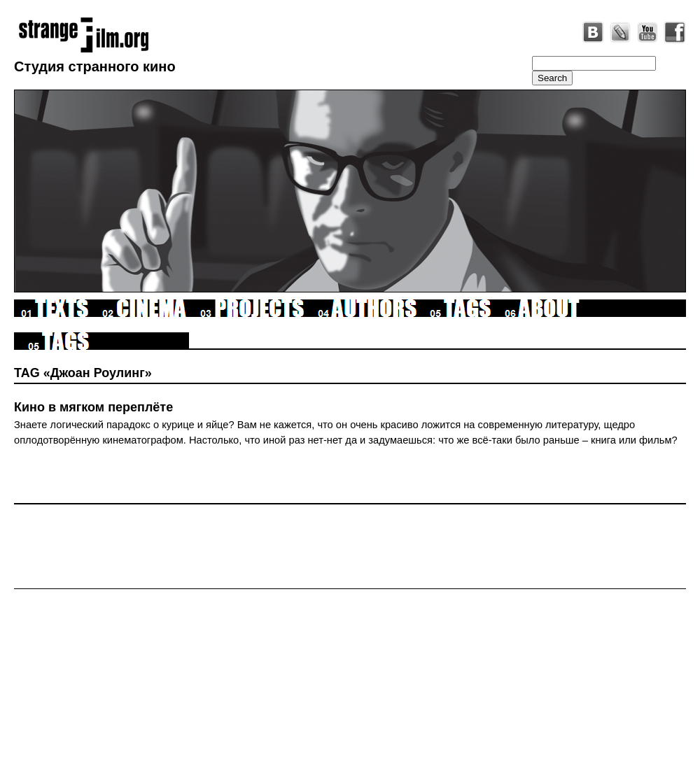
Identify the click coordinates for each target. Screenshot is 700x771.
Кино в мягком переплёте (93, 407)
